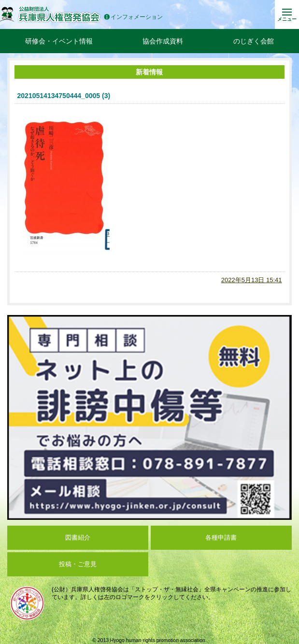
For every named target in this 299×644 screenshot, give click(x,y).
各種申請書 (221, 537)
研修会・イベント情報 (59, 41)
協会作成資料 (163, 41)
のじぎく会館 (254, 41)
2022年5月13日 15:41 (252, 280)
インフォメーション (133, 17)
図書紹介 (78, 537)
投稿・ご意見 (78, 564)
